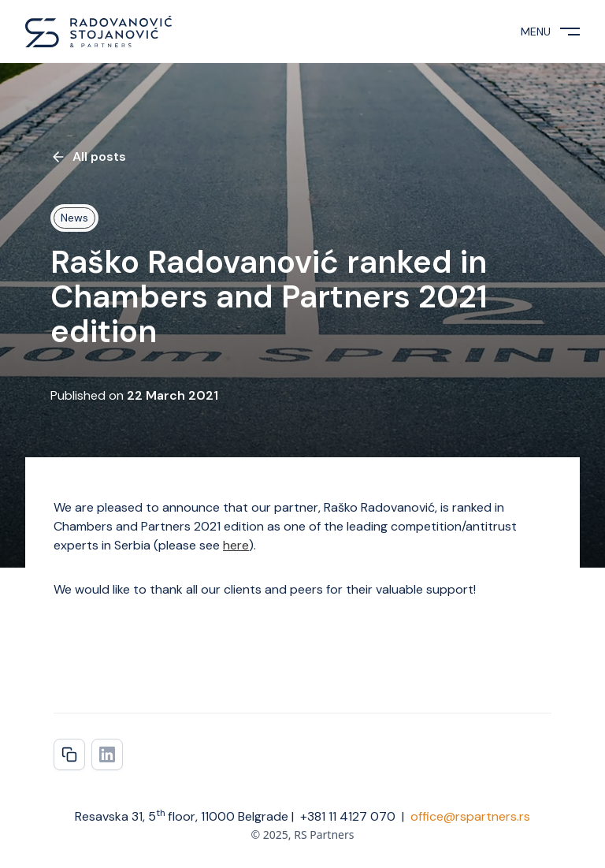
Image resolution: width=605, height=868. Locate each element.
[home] (98, 32)
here (236, 545)
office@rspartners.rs (470, 816)
